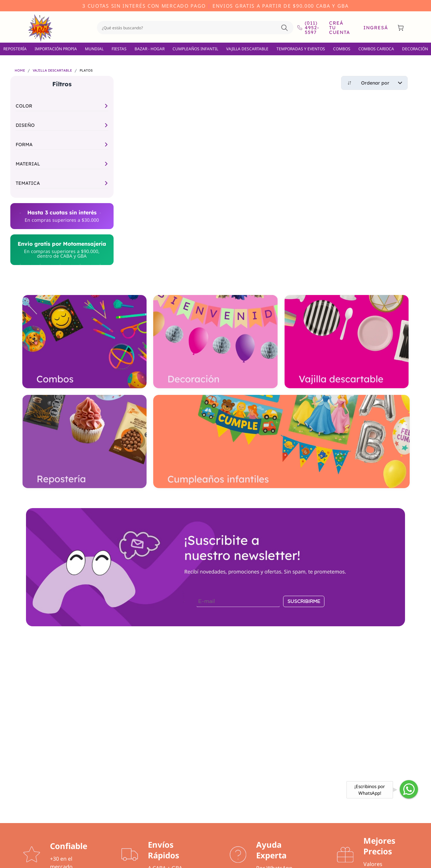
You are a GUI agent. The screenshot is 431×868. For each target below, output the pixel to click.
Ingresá (376, 28)
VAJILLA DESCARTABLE (247, 49)
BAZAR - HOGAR (150, 49)
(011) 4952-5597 (308, 28)
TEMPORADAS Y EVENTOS (301, 49)
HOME (20, 71)
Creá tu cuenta (340, 28)
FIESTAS (119, 49)
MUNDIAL (94, 49)
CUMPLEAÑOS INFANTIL (195, 49)
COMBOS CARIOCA (376, 49)
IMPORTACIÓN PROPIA (56, 49)
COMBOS (342, 49)
